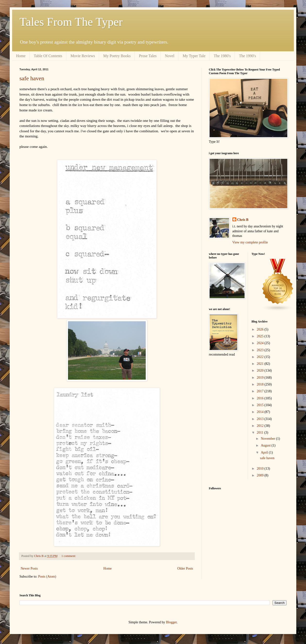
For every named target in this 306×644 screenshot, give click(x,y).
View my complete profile (250, 242)
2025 (261, 336)
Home (21, 56)
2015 (261, 405)
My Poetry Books (117, 56)
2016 (261, 398)
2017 (261, 391)
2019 (261, 378)
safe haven (32, 78)
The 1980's (222, 56)
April (265, 452)
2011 (260, 433)
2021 (261, 364)
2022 (261, 357)
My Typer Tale (194, 56)
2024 (261, 343)
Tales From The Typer (71, 22)
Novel (170, 56)
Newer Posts (29, 568)
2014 (261, 412)
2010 (261, 469)
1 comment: (69, 556)
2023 (261, 350)
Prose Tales (148, 56)
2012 (261, 426)
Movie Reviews (83, 56)
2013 (261, 419)
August (266, 445)
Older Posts (185, 568)
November (268, 439)
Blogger (171, 622)
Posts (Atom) (47, 577)
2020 (261, 371)
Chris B (243, 220)
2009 (261, 475)
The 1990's (247, 56)
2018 (261, 384)
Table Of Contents (48, 56)
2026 (261, 329)
